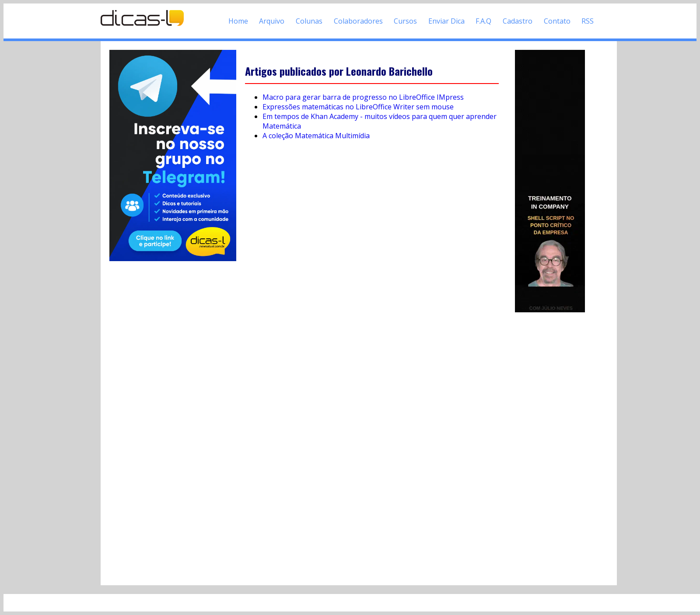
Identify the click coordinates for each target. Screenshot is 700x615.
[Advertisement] (550, 445)
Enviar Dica (446, 21)
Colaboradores (358, 21)
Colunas (309, 21)
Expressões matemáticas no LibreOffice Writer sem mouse (358, 107)
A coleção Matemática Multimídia (316, 136)
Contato (557, 21)
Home (238, 21)
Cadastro (518, 21)
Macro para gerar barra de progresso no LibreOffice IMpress (363, 97)
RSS (588, 21)
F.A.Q (483, 21)
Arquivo (272, 21)
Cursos (405, 21)
